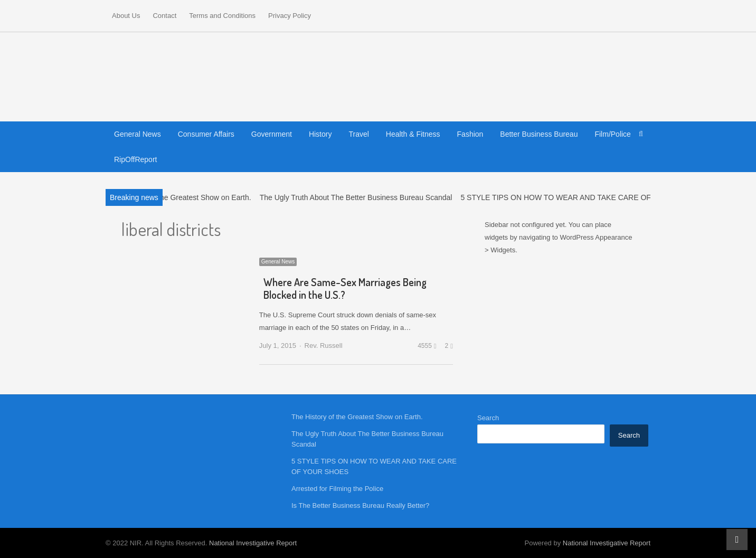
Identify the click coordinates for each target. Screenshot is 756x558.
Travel (358, 134)
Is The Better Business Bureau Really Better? (360, 505)
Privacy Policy (290, 16)
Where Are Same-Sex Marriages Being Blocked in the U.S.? (345, 288)
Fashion (470, 134)
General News (138, 134)
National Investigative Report (253, 543)
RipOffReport (135, 159)
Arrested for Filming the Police (337, 489)
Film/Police (612, 134)
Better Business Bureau (539, 134)
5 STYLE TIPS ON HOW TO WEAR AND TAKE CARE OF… (559, 197)
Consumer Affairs (206, 134)
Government (272, 134)
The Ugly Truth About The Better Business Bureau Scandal (356, 197)
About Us (126, 16)
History (320, 134)
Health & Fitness (413, 134)
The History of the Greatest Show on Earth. (181, 197)
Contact (164, 16)
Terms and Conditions (222, 16)
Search (488, 418)
